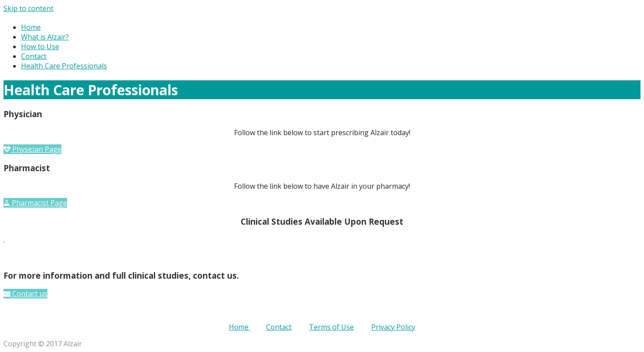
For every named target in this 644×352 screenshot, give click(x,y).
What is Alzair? (45, 37)
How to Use (40, 47)
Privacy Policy (393, 327)
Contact (34, 56)
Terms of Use (331, 327)
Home (31, 27)
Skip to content (28, 8)
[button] (32, 149)
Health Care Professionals (64, 66)
